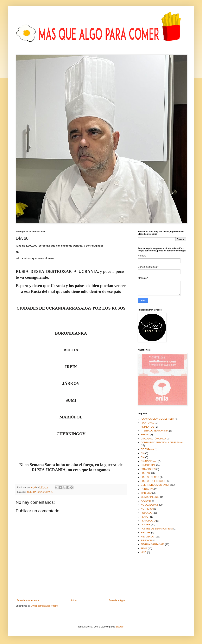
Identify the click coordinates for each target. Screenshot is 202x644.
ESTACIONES (148, 469)
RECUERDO (147, 537)
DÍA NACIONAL (149, 461)
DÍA (143, 457)
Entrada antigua (117, 600)
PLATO (144, 517)
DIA (143, 453)
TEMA (144, 549)
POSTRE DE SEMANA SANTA (157, 529)
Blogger (120, 627)
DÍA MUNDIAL (148, 465)
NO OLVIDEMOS (150, 505)
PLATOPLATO (148, 521)
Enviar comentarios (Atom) (44, 606)
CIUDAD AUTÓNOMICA (153, 439)
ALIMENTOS (147, 427)
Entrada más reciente (28, 600)
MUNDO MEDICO (150, 497)
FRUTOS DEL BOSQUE (153, 481)
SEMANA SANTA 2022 (153, 544)
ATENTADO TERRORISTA (155, 431)
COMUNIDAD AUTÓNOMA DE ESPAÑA (162, 443)
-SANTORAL (147, 423)
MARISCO (146, 493)
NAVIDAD (146, 501)
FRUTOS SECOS (150, 477)
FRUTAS (145, 473)
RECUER (146, 533)
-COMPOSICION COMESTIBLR (157, 419)
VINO (144, 552)
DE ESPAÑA (147, 449)
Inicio (74, 600)
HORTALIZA (147, 489)
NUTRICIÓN (147, 509)
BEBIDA (145, 435)
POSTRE (145, 525)
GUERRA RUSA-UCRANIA (40, 492)
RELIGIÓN (146, 541)
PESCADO (146, 513)
